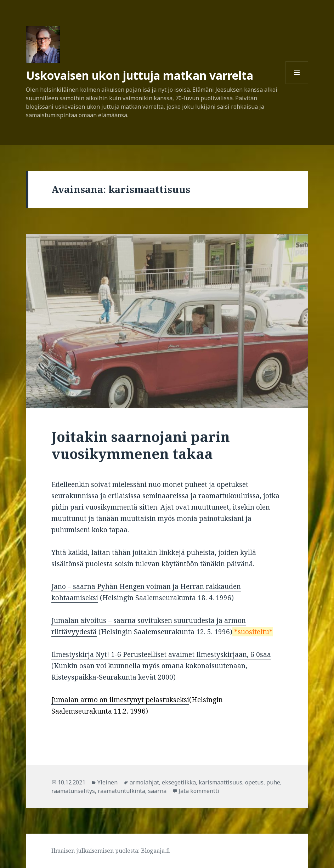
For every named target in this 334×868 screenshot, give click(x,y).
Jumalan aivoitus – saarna (94, 620)
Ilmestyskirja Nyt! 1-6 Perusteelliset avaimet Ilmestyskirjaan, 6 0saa (161, 654)
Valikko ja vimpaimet (297, 84)
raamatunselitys (73, 791)
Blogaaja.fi (155, 851)
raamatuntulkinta (121, 791)
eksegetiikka (179, 782)
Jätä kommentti (199, 791)
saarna (157, 791)
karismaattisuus (220, 782)
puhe (273, 782)
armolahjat (144, 782)
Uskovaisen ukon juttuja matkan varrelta (140, 75)
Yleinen (107, 782)
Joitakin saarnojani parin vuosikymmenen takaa (141, 445)
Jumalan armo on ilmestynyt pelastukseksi (120, 700)
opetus (254, 782)
